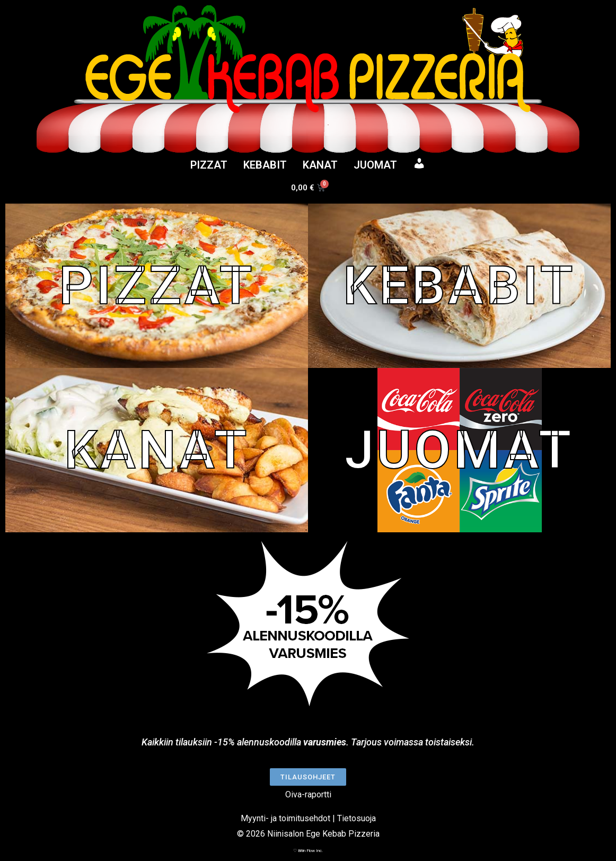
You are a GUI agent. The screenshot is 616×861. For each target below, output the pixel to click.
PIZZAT (209, 165)
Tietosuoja (357, 818)
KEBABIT (265, 165)
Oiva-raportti (308, 794)
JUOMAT (375, 165)
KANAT (320, 165)
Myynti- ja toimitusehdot (285, 818)
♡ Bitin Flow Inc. (308, 851)
